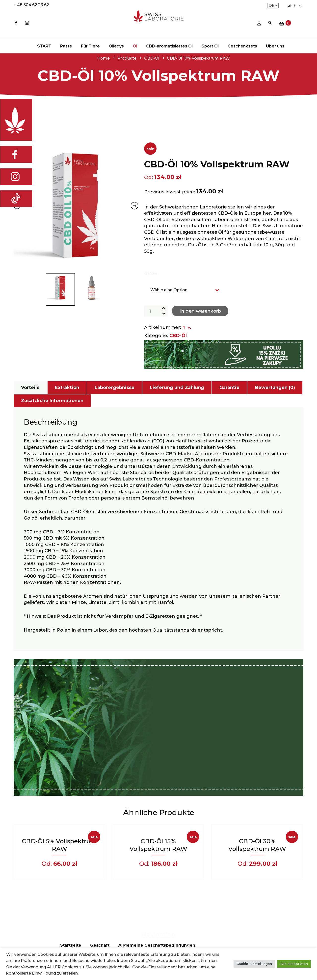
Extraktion (67, 387)
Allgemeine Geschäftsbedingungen (157, 945)
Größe (151, 274)
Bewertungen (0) (275, 387)
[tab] (30, 388)
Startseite (71, 945)
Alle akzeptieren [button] (294, 964)
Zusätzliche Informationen (52, 401)
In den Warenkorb (201, 311)
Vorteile (30, 387)
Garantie (229, 387)
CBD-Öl (178, 336)
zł (290, 6)
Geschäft (100, 945)
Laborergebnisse (115, 387)
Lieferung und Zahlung (177, 387)
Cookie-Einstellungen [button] (254, 964)
